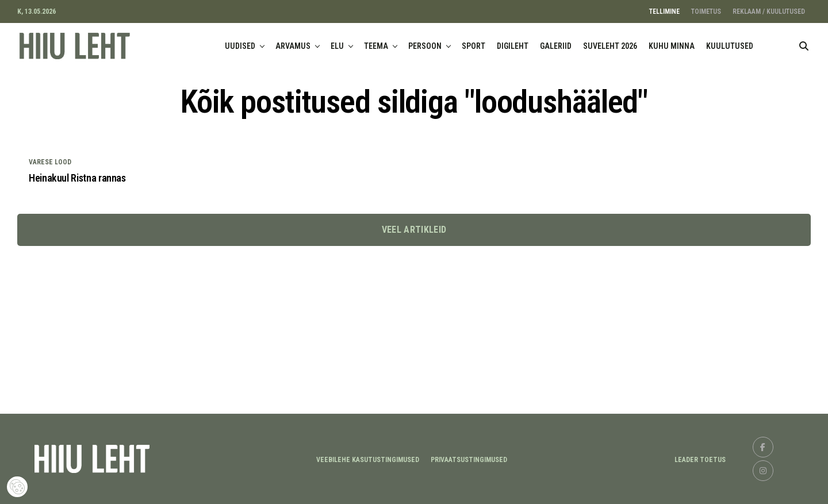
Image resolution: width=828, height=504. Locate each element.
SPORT (474, 46)
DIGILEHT (513, 46)
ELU (337, 46)
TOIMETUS (706, 11)
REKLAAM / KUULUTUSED (769, 11)
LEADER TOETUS (700, 460)
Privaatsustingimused (469, 460)
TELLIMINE (664, 11)
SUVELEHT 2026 (610, 46)
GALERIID (556, 46)
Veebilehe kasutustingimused (368, 460)
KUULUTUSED (730, 46)
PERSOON (425, 46)
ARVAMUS (293, 46)
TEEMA (376, 46)
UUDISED (240, 46)
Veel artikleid (414, 230)
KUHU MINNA (672, 46)
